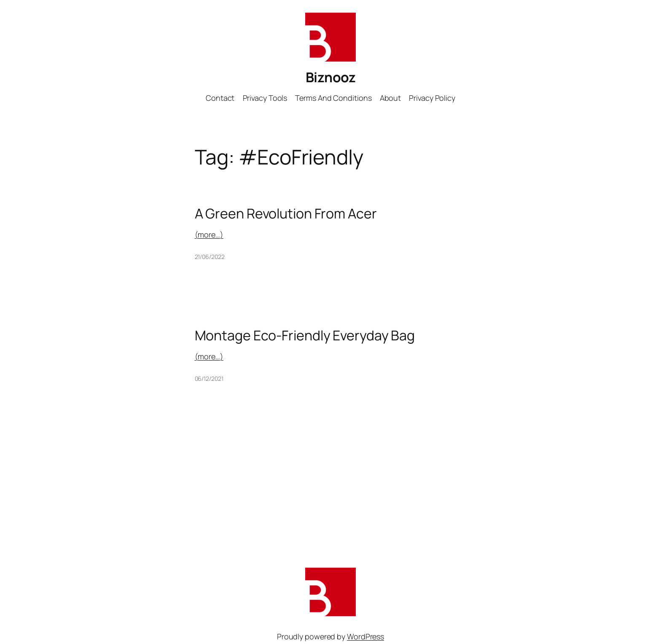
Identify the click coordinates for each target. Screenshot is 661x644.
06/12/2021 (209, 379)
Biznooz (331, 77)
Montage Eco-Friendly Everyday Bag (305, 335)
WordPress (365, 636)
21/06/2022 (210, 257)
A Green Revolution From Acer (286, 213)
